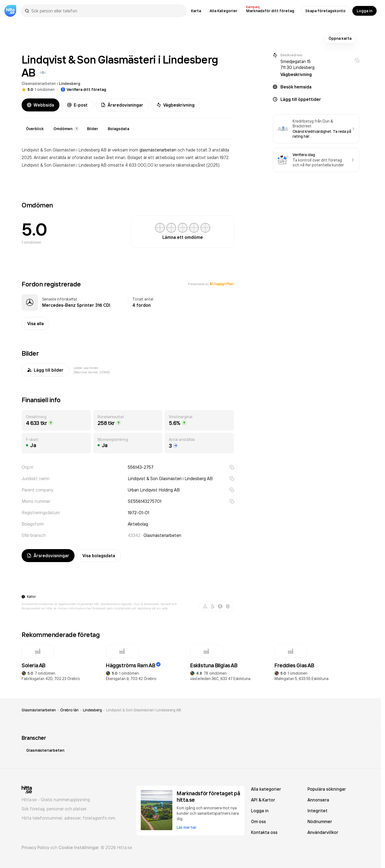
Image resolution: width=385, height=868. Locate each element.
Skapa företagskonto (325, 11)
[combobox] (106, 11)
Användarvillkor (323, 832)
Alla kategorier (266, 789)
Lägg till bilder (45, 370)
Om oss (258, 821)
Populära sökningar (327, 789)
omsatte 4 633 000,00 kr (133, 165)
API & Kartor (263, 800)
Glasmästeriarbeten (39, 83)
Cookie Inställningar (79, 847)
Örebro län (69, 710)
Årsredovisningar (122, 105)
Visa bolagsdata (99, 556)
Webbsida (41, 105)
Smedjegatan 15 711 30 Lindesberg (297, 64)
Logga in (364, 11)
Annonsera (318, 800)
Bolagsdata (118, 129)
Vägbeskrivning (176, 105)
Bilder (93, 129)
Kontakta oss (264, 832)
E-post (77, 105)
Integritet (317, 811)
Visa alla (36, 324)
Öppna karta (340, 38)
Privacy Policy (35, 847)
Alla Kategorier (224, 11)
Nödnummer (320, 821)
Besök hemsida (296, 87)
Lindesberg (70, 84)
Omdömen (66, 129)
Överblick (35, 129)
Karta (196, 11)
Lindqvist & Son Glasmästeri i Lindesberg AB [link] (144, 710)
